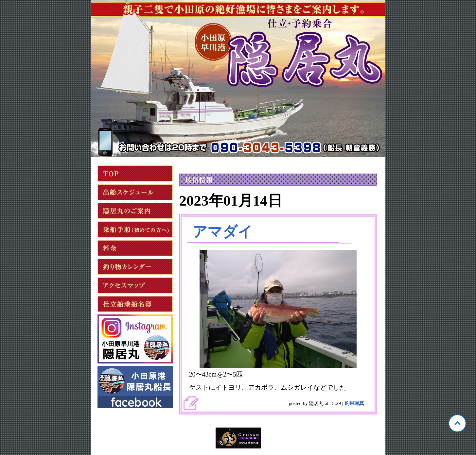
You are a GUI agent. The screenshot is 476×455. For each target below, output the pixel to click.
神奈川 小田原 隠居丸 (238, 79)
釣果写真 (354, 403)
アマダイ (222, 232)
